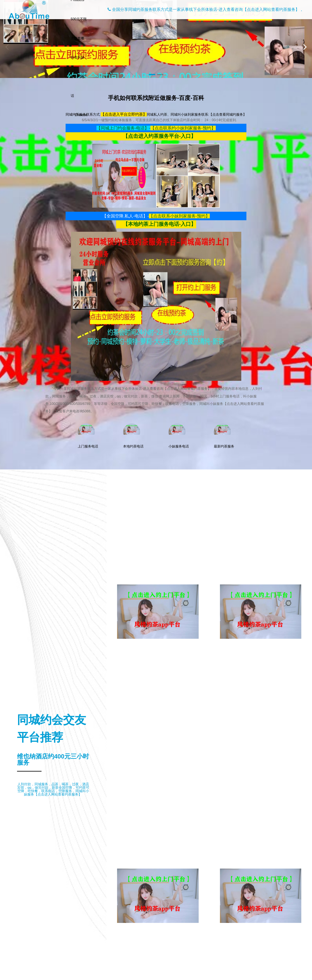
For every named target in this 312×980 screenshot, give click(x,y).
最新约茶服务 (224, 436)
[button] (152, 75)
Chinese (81, 115)
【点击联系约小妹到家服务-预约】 (183, 128)
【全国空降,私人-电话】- (126, 216)
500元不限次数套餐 (79, 29)
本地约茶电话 (133, 436)
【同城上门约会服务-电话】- (123, 128)
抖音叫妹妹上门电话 (78, 77)
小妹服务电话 (179, 436)
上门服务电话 (88, 436)
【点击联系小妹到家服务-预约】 (179, 216)
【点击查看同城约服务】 (228, 114)
